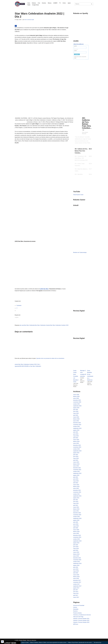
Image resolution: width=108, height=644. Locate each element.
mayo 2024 (76, 436)
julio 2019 (76, 545)
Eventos (44, 3)
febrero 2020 (76, 532)
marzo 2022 (76, 485)
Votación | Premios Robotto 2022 (81, 620)
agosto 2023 (76, 453)
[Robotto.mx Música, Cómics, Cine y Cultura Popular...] (20, 4)
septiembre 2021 (77, 496)
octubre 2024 (76, 426)
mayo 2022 (76, 481)
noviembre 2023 (77, 447)
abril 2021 (76, 505)
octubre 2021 (76, 494)
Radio (29, 5)
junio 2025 (76, 411)
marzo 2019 (76, 552)
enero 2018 (76, 579)
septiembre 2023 (77, 451)
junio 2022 (76, 479)
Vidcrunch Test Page (78, 617)
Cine (39, 3)
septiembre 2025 (77, 406)
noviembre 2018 (77, 560)
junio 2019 (76, 547)
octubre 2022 (76, 472)
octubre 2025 (76, 404)
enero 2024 (76, 443)
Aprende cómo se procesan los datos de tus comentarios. (50, 358)
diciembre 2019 (77, 535)
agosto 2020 (76, 520)
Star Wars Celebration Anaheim (43, 325)
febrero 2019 (76, 554)
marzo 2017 (76, 597)
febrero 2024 (76, 441)
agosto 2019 (76, 543)
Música (50, 3)
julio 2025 (76, 410)
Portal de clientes (77, 613)
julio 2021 (76, 500)
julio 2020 (76, 522)
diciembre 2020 (77, 513)
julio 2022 (76, 477)
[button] (83, 151)
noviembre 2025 (77, 402)
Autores (75, 607)
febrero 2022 (76, 487)
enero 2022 (76, 488)
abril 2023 (76, 460)
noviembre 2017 (77, 582)
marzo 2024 (76, 440)
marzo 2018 (76, 575)
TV (60, 3)
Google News (36, 5)
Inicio (29, 3)
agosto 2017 (76, 588)
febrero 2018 (76, 577)
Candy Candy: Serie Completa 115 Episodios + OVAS (76, 376)
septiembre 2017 (77, 586)
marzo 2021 (76, 507)
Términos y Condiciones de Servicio (82, 615)
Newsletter (76, 609)
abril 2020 (76, 528)
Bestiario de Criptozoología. (80, 252)
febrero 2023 (76, 464)
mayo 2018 (76, 571)
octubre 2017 (76, 584)
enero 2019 (76, 556)
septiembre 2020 (77, 518)
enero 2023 (76, 466)
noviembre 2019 (77, 537)
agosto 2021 (76, 498)
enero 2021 (76, 511)
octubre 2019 (76, 539)
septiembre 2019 (77, 541)
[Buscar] (82, 4)
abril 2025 (76, 415)
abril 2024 (76, 438)
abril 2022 (76, 483)
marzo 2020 (76, 530)
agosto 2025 (76, 408)
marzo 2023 (76, 462)
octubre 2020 (76, 517)
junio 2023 (76, 457)
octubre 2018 (76, 562)
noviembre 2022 (77, 470)
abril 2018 (76, 573)
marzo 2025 (76, 417)
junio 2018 (76, 569)
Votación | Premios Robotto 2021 (81, 619)
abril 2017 (76, 595)
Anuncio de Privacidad (79, 605)
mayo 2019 (76, 548)
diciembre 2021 (77, 490)
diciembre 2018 (77, 558)
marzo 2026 (76, 395)
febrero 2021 (76, 509)
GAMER (55, 3)
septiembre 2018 (77, 563)
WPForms (76, 624)
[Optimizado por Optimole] (2, 642)
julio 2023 (76, 455)
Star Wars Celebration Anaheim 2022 (59, 325)
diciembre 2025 (77, 400)
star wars (22, 325)
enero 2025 (76, 421)
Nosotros (75, 611)
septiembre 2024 (77, 428)
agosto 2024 (76, 430)
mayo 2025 (76, 413)
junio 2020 (76, 524)
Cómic (64, 3)
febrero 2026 (76, 396)
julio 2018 (76, 567)
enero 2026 (76, 398)
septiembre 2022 (77, 473)
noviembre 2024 (77, 425)
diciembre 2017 (77, 580)
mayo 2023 (76, 458)
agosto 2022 (76, 475)
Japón (69, 3)
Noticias (34, 3)
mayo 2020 (76, 526)
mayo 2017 (76, 593)
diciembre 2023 (77, 445)
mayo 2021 (76, 503)
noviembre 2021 (77, 492)
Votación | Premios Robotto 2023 (81, 622)
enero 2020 (76, 533)
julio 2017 (76, 590)
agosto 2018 (76, 565)
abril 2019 (76, 550)
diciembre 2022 (77, 468)
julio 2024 (76, 432)
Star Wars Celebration (30, 325)
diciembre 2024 (77, 423)
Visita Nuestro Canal (78, 195)
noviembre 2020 (77, 515)
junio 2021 (76, 502)
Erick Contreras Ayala (29, 20)
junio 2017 (76, 592)
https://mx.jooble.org (79, 44)
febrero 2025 (76, 419)
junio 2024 (76, 434)
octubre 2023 (76, 449)
